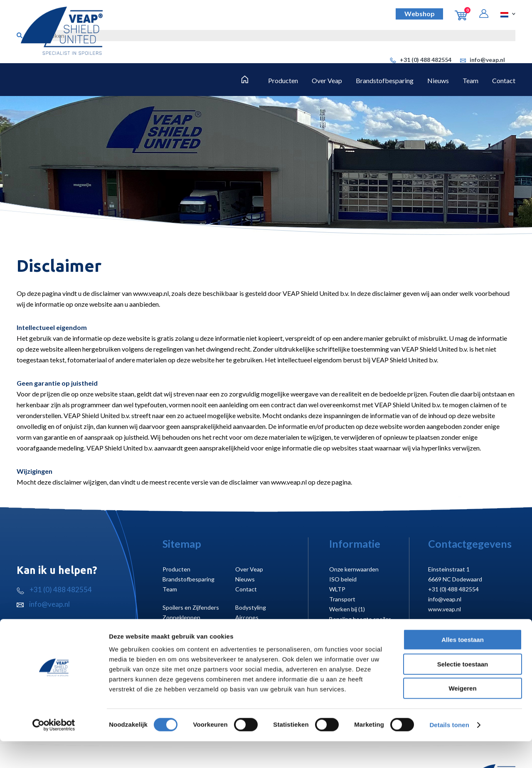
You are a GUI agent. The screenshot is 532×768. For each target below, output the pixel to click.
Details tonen (449, 752)
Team (470, 80)
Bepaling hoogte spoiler (360, 619)
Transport (342, 599)
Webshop (420, 14)
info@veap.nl (483, 60)
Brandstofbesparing (385, 80)
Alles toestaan (463, 666)
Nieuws (438, 80)
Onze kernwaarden (354, 569)
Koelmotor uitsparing (357, 639)
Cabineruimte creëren (264, 627)
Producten (283, 80)
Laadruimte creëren (188, 627)
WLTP (337, 589)
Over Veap (327, 80)
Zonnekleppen (181, 617)
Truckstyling (179, 637)
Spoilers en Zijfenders (191, 607)
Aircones (247, 617)
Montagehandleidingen (359, 629)
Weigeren (462, 715)
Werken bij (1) (347, 609)
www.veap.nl (445, 609)
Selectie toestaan (463, 691)
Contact (504, 80)
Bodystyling (251, 607)
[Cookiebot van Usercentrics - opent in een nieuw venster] (54, 752)
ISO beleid (343, 579)
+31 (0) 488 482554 (421, 60)
